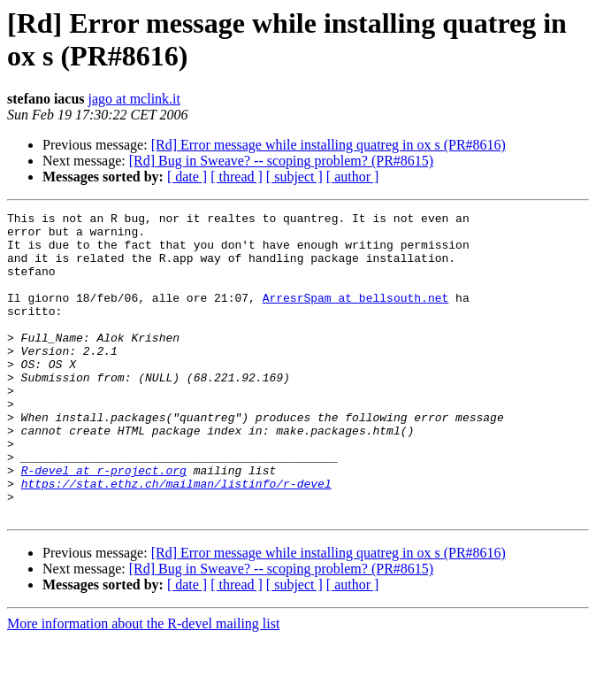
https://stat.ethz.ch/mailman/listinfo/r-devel (176, 539)
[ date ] (187, 177)
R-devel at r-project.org (104, 523)
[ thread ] (237, 177)
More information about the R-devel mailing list (143, 685)
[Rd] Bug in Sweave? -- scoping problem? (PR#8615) (281, 161)
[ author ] (353, 177)
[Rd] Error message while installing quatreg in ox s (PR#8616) (329, 145)
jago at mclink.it (134, 99)
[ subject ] (294, 177)
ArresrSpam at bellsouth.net (356, 316)
